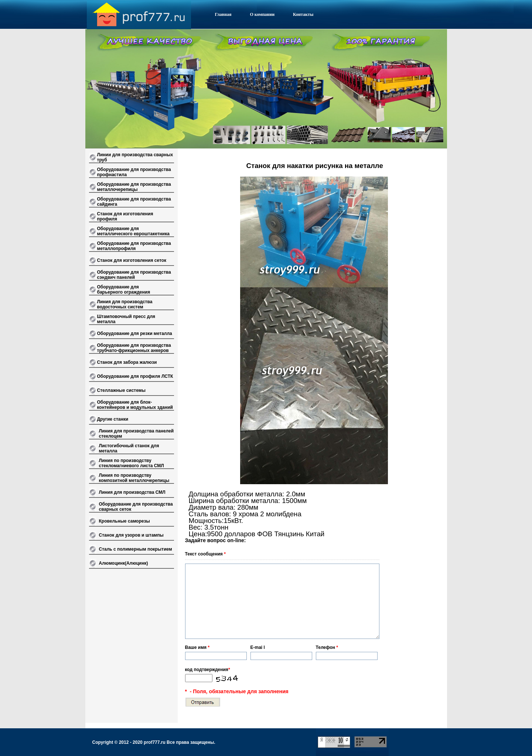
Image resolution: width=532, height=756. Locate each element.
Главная (223, 14)
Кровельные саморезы (125, 521)
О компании (262, 14)
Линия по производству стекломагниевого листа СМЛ (132, 463)
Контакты (303, 14)
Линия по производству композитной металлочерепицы (134, 478)
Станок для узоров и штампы (131, 535)
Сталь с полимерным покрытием (136, 549)
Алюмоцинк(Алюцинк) (124, 563)
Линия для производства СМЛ (132, 492)
